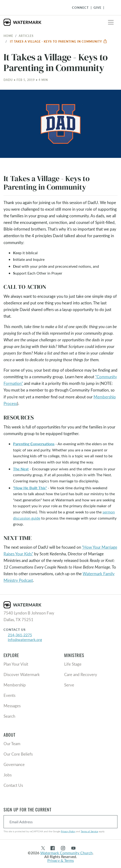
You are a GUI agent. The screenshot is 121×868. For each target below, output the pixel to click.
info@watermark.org (25, 639)
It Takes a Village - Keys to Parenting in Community (59, 41)
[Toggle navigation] (111, 22)
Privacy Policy (68, 831)
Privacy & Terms (61, 860)
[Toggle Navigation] (109, 8)
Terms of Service (89, 831)
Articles (26, 36)
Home (8, 36)
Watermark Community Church (66, 853)
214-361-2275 (20, 635)
